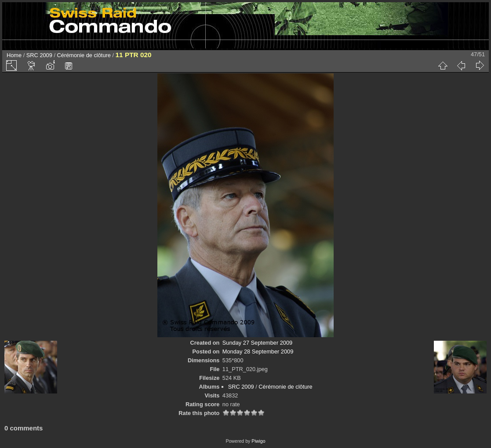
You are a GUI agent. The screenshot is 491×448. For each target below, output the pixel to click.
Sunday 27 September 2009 (257, 343)
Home (14, 55)
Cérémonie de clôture (84, 55)
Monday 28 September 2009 (258, 351)
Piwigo (258, 441)
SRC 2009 (39, 55)
